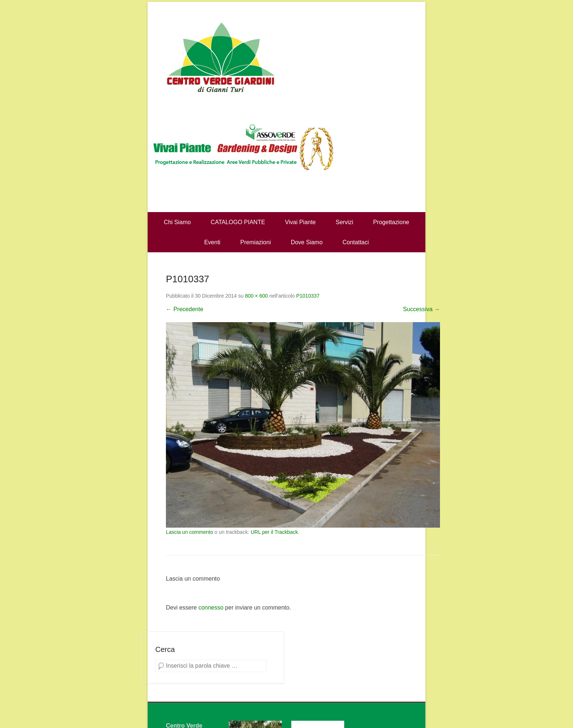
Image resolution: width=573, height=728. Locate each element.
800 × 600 (256, 296)
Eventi (212, 242)
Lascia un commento (189, 532)
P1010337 (308, 296)
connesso (211, 608)
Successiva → (422, 309)
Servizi (344, 222)
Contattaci (356, 242)
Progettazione (391, 222)
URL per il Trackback (274, 532)
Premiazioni (256, 242)
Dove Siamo (307, 242)
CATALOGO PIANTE (238, 222)
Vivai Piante (300, 222)
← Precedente (185, 309)
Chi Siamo (177, 222)
